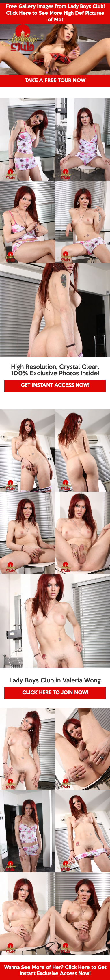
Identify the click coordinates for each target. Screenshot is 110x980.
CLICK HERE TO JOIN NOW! (55, 693)
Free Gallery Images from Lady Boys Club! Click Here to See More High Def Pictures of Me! (55, 13)
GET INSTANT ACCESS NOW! (55, 386)
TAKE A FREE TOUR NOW (55, 81)
